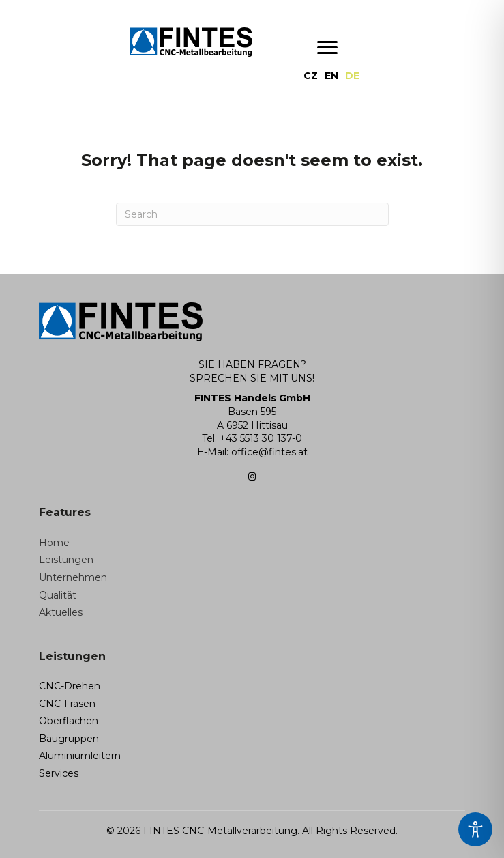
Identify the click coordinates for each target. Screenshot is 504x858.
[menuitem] (311, 76)
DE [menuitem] (352, 76)
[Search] (252, 214)
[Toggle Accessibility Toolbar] (475, 829)
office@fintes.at (269, 452)
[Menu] (327, 48)
